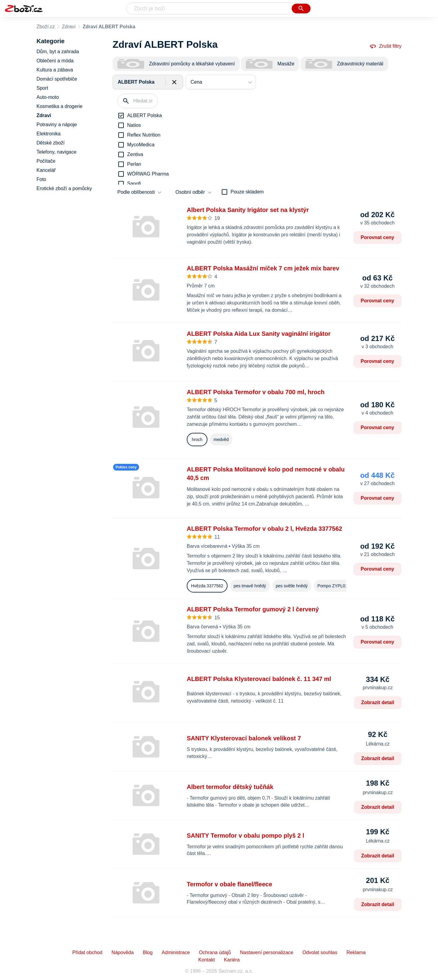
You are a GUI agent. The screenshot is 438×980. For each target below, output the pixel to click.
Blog (148, 952)
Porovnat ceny (377, 237)
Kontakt (207, 960)
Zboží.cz (46, 27)
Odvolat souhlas (320, 952)
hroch (197, 440)
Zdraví (69, 27)
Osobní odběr (190, 192)
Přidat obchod (87, 952)
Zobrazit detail (378, 702)
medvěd (221, 440)
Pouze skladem (247, 192)
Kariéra (232, 960)
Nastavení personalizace (267, 952)
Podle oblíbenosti (136, 192)
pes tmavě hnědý (250, 586)
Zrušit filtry (385, 46)
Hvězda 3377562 (207, 586)
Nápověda (123, 952)
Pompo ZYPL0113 (335, 586)
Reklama (356, 952)
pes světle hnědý (292, 586)
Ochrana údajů (215, 952)
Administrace (176, 952)
